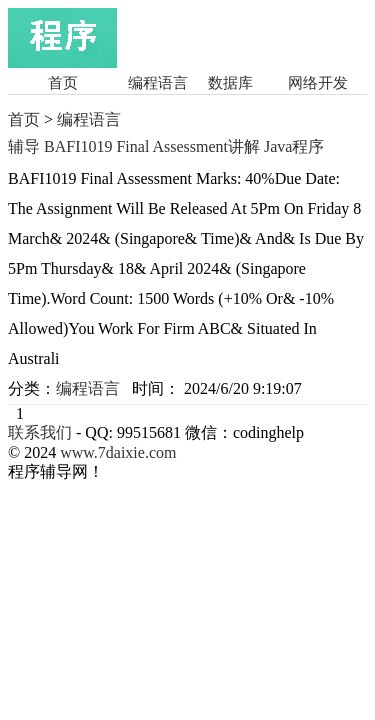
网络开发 (318, 83)
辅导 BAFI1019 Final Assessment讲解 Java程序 (166, 147)
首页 (63, 83)
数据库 (230, 83)
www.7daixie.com (118, 452)
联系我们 (40, 432)
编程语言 (158, 83)
